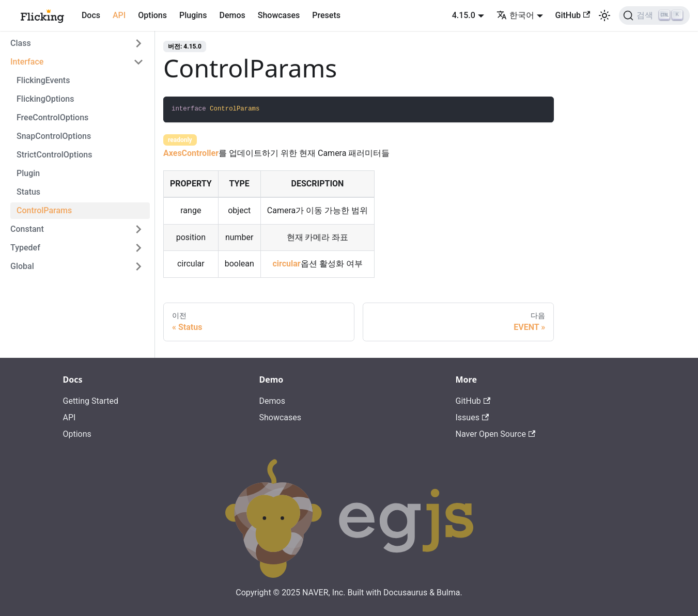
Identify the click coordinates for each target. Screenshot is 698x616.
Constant (27, 229)
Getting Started (91, 401)
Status (28, 192)
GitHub (573, 15)
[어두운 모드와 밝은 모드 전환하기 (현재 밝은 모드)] (604, 15)
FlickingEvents (43, 80)
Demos (232, 15)
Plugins (193, 15)
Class (21, 43)
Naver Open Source (496, 434)
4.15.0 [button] (464, 15)
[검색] (654, 15)
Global (22, 266)
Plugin (28, 173)
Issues (472, 417)
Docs (91, 15)
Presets (326, 15)
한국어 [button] (515, 15)
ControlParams (44, 210)
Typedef (25, 248)
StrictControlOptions (54, 155)
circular (286, 264)
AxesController (191, 153)
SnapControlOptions (54, 136)
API (119, 15)
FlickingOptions (45, 99)
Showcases (279, 15)
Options (152, 15)
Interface (27, 62)
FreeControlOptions (52, 117)
